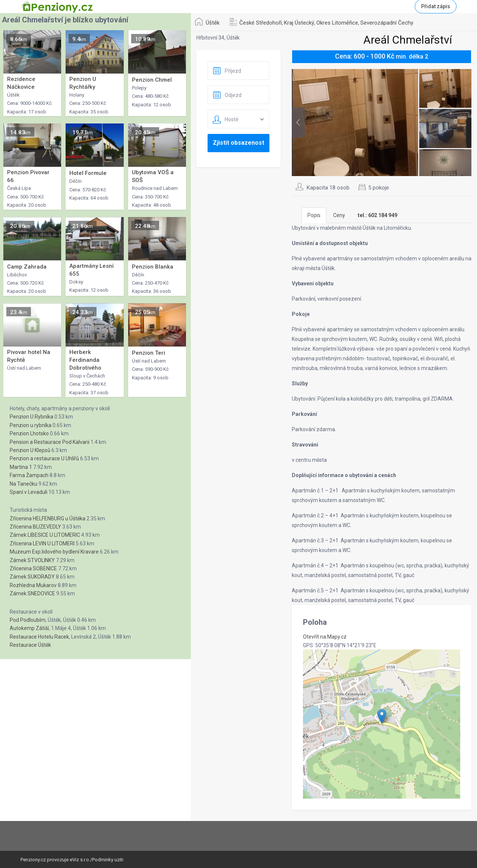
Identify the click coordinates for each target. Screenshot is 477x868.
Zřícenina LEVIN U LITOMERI (42, 543)
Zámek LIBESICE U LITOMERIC (45, 535)
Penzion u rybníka (31, 425)
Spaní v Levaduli (29, 492)
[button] (382, 716)
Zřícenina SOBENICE (33, 568)
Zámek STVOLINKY (32, 560)
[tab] (378, 215)
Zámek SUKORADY (32, 577)
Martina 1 (21, 467)
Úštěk (213, 23)
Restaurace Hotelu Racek (39, 637)
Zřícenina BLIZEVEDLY (35, 527)
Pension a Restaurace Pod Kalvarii (50, 442)
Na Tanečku (23, 484)
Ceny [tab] (339, 215)
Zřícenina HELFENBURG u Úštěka (48, 518)
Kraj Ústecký (299, 23)
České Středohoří (260, 23)
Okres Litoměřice (337, 23)
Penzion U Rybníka (31, 417)
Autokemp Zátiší (29, 628)
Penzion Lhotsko (29, 433)
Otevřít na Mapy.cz (325, 637)
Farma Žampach (29, 475)
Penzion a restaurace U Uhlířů (44, 458)
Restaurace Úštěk (30, 645)
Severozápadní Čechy (387, 23)
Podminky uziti (108, 860)
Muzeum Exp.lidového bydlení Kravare (54, 552)
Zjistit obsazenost (238, 143)
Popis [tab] (314, 215)
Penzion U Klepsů (30, 450)
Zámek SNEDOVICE (32, 593)
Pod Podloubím (28, 620)
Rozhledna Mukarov (33, 585)
